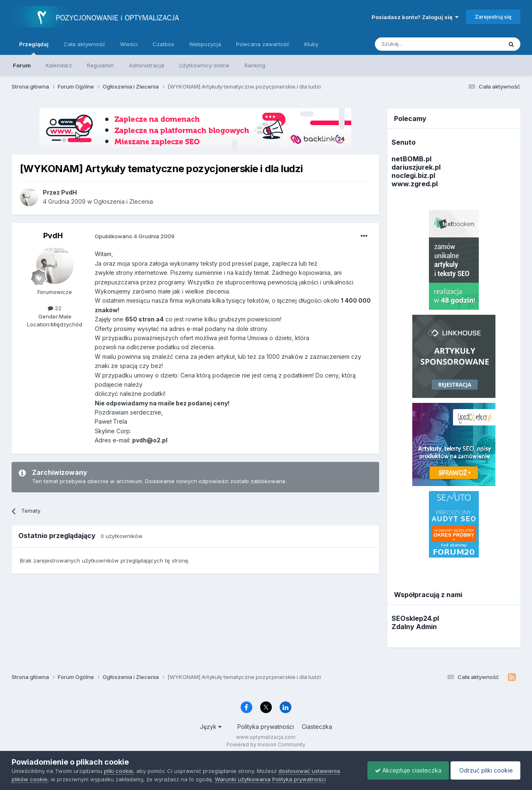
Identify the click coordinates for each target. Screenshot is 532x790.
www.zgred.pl (415, 184)
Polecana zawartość (263, 44)
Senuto (404, 142)
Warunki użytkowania (243, 779)
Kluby (311, 44)
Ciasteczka (317, 727)
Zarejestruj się (493, 17)
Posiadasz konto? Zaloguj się (415, 17)
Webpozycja (205, 44)
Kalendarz (59, 65)
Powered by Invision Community (266, 744)
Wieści (129, 44)
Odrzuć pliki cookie (484, 770)
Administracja (147, 65)
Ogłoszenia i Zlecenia (123, 201)
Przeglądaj (34, 48)
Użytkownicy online (204, 65)
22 (55, 308)
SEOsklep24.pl (415, 618)
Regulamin (100, 65)
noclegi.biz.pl (413, 175)
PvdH (53, 236)
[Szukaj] (418, 44)
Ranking (255, 65)
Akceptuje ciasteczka (404, 770)
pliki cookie (118, 771)
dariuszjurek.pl (416, 167)
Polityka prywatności (266, 727)
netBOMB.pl (411, 159)
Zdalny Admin (414, 627)
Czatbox (163, 44)
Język (211, 727)
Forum (22, 65)
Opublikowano (135, 236)
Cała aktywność (84, 44)
